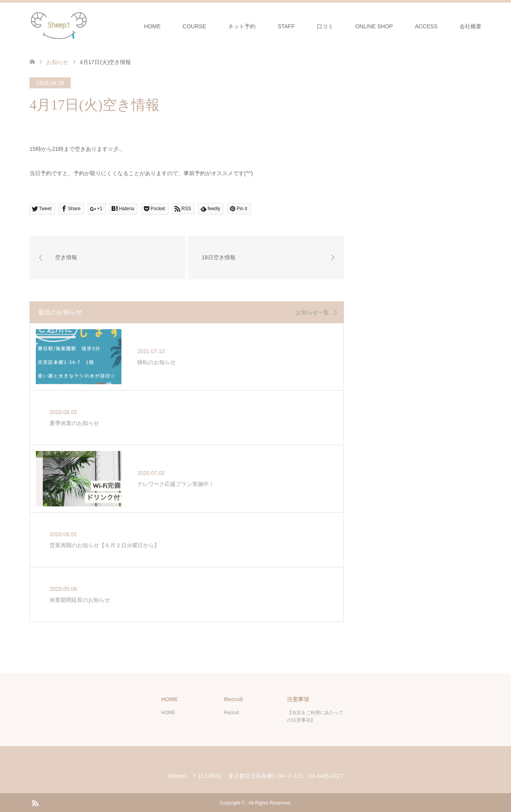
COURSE (195, 26)
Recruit (232, 712)
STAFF (286, 26)
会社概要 (471, 26)
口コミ (325, 26)
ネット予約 (242, 26)
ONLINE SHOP (374, 26)
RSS (35, 802)
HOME (153, 26)
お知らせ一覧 (312, 312)
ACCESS (426, 26)
